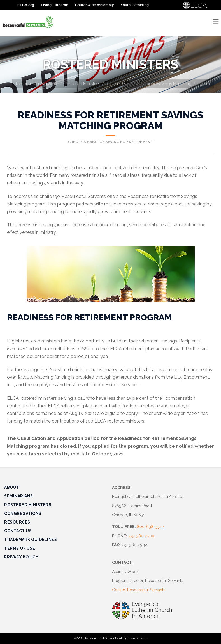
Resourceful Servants (37, 84)
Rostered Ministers (82, 84)
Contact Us (18, 531)
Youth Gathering (135, 5)
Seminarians (19, 496)
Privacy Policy (21, 557)
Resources (17, 522)
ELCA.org (26, 5)
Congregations (23, 513)
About (12, 487)
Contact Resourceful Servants (139, 590)
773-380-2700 (141, 536)
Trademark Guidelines (31, 540)
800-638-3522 (150, 527)
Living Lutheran (55, 5)
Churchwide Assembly (94, 5)
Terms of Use (20, 548)
